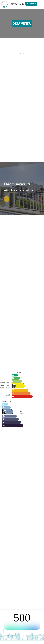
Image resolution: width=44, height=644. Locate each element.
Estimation (31, 4)
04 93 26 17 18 (17, 4)
